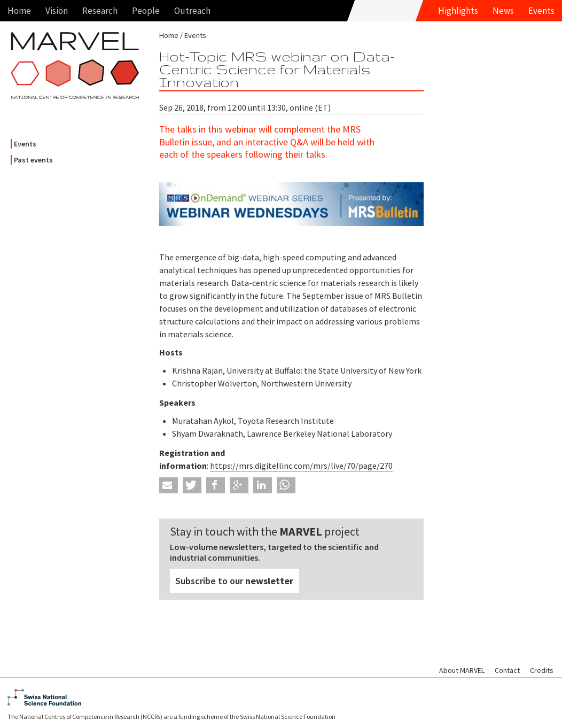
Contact (507, 670)
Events (541, 11)
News (503, 11)
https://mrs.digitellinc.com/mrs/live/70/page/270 (301, 466)
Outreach (192, 11)
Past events (33, 160)
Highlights (458, 11)
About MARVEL (462, 670)
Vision (57, 11)
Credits (542, 670)
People (146, 11)
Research (100, 11)
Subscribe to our (234, 581)
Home (19, 11)
